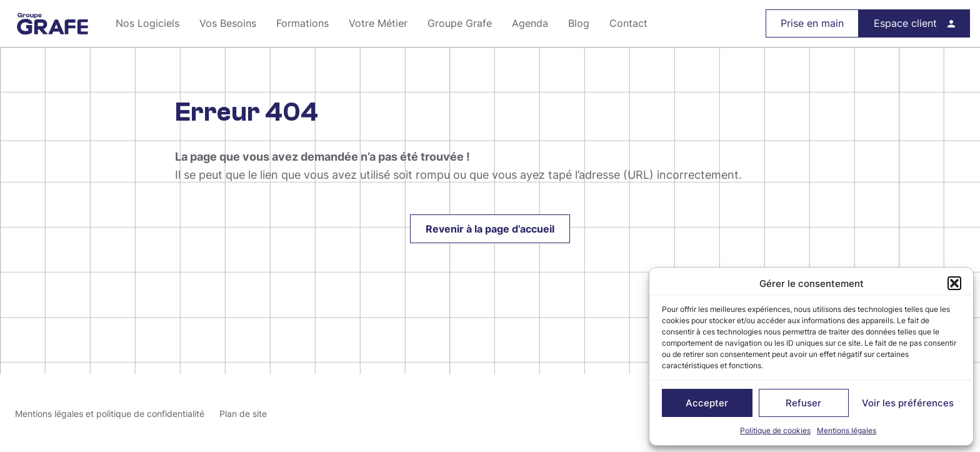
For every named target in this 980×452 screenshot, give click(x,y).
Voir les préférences (908, 403)
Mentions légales (847, 430)
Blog (579, 23)
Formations (302, 23)
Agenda (530, 23)
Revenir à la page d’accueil (490, 229)
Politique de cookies (775, 430)
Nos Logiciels (147, 23)
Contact (628, 23)
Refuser (803, 403)
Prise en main (812, 23)
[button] (954, 283)
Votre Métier (378, 23)
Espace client (905, 23)
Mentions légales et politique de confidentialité (110, 414)
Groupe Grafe (53, 24)
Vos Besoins (228, 23)
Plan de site (243, 414)
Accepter (707, 403)
